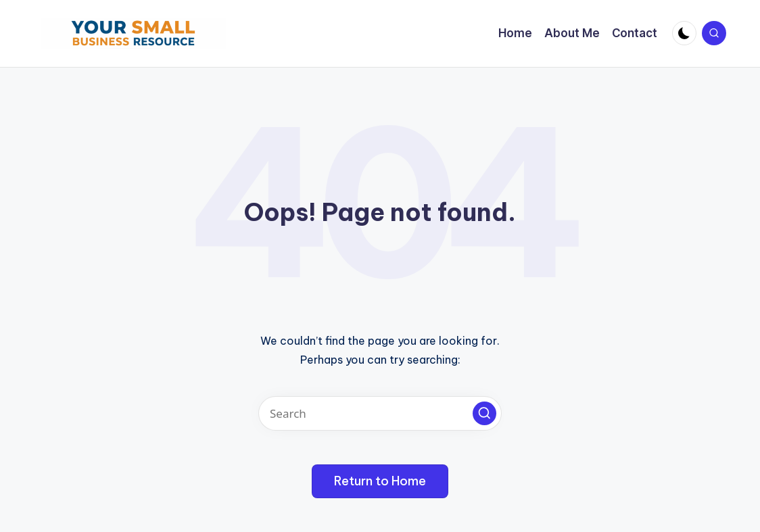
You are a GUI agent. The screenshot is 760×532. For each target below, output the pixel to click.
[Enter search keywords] (380, 413)
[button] (484, 413)
